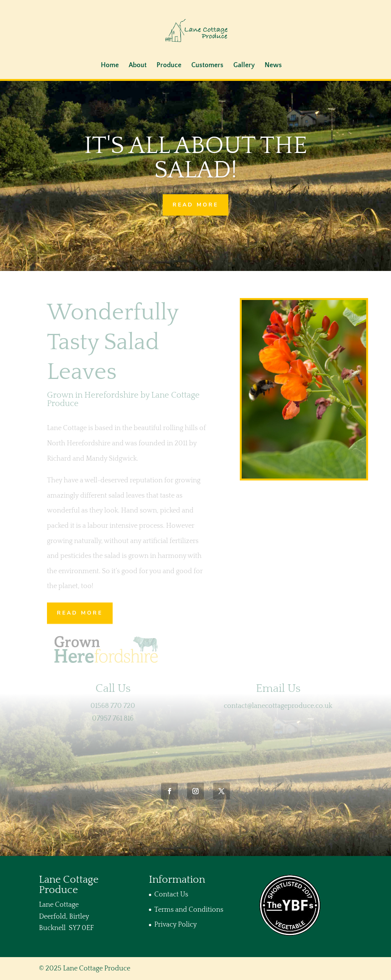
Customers (207, 66)
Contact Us (171, 895)
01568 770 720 (113, 706)
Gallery (244, 66)
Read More (195, 205)
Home (110, 66)
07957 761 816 (113, 719)
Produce (169, 66)
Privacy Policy (175, 925)
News (273, 66)
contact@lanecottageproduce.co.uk (278, 706)
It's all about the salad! (196, 158)
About (138, 66)
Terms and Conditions (189, 910)
